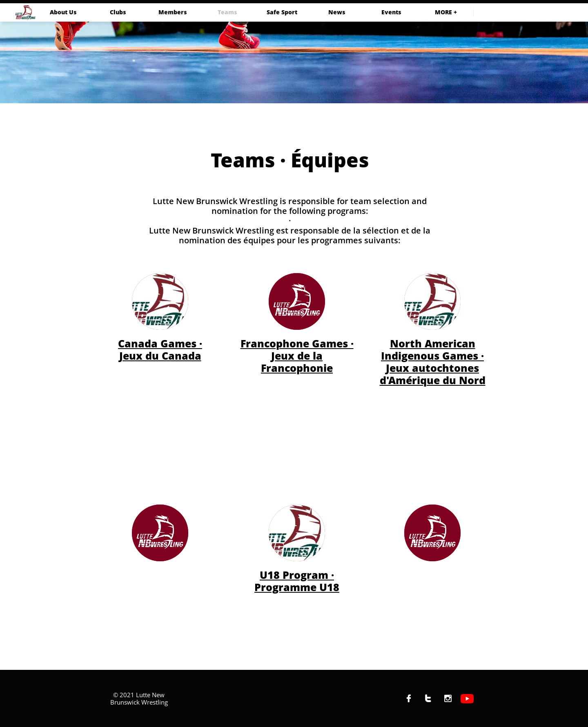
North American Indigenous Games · (432, 349)
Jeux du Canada (160, 356)
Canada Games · (160, 343)
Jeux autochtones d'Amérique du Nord (433, 374)
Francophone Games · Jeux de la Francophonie (297, 356)
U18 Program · (297, 575)
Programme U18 (297, 587)
